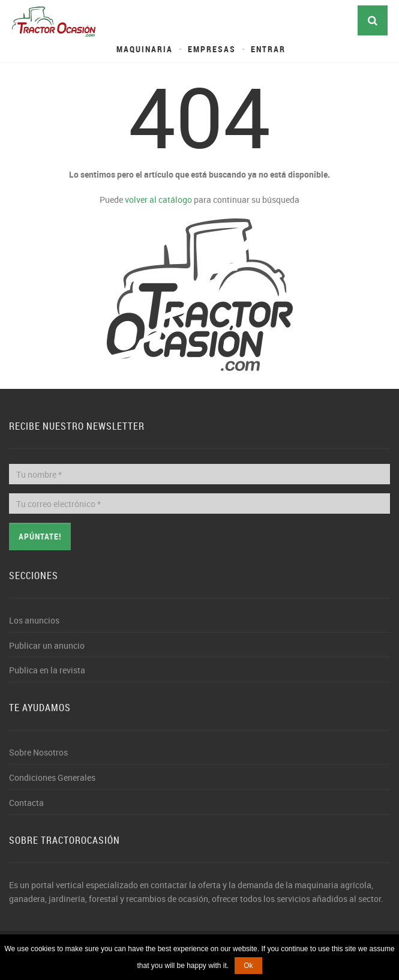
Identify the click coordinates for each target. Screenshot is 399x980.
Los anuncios (34, 620)
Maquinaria (145, 49)
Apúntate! (40, 536)
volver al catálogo (158, 200)
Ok (248, 966)
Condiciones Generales (52, 777)
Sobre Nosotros (38, 752)
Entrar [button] (268, 49)
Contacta (26, 803)
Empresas (212, 49)
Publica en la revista (47, 670)
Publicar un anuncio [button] (47, 645)
